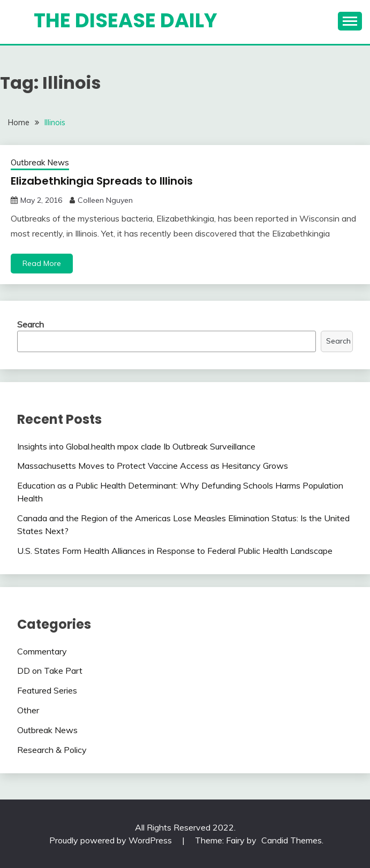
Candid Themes (292, 840)
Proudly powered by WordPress (112, 840)
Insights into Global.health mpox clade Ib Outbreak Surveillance (136, 446)
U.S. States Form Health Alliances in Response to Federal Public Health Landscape (175, 551)
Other (28, 710)
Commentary (42, 651)
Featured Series (47, 690)
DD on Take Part (50, 671)
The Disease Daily (126, 20)
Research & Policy (52, 750)
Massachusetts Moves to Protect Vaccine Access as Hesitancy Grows (153, 466)
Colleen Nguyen (105, 200)
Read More (42, 263)
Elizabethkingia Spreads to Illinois (102, 181)
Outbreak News (40, 162)
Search (31, 324)
